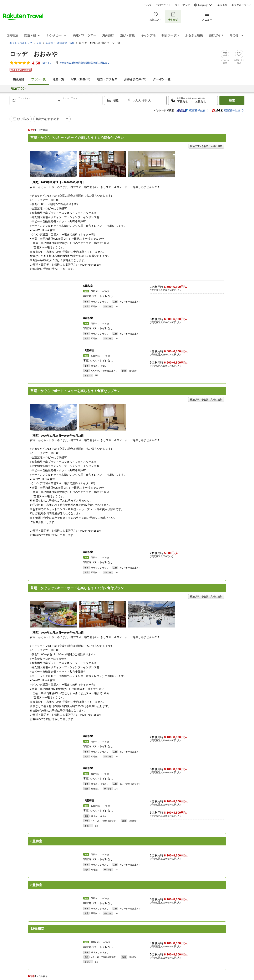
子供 (145, 100)
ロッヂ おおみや (34, 54)
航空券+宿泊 (191, 110)
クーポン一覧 (162, 79)
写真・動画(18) (80, 79)
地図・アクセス (107, 79)
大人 (136, 100)
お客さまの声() (135, 79)
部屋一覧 (58, 79)
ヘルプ (148, 5)
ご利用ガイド (163, 5)
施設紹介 (19, 79)
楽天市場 (222, 5)
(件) (47, 63)
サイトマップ (182, 5)
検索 (232, 100)
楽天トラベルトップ (21, 43)
